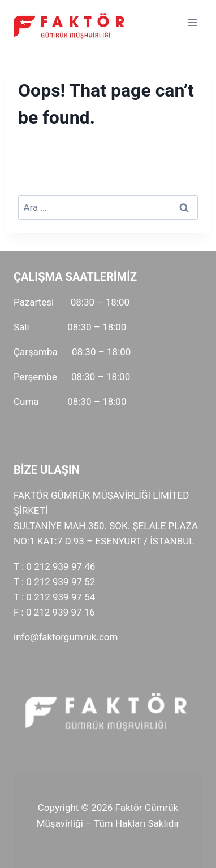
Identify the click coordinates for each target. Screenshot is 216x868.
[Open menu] (192, 22)
